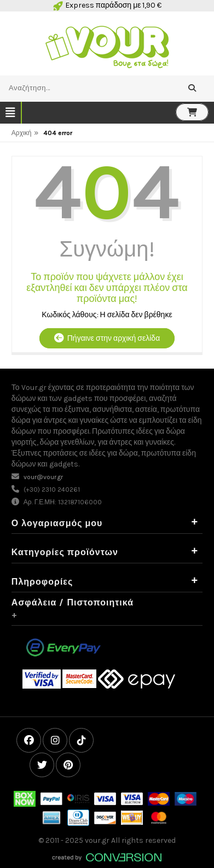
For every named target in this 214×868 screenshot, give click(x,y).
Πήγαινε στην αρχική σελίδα (107, 338)
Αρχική (21, 133)
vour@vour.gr (43, 477)
